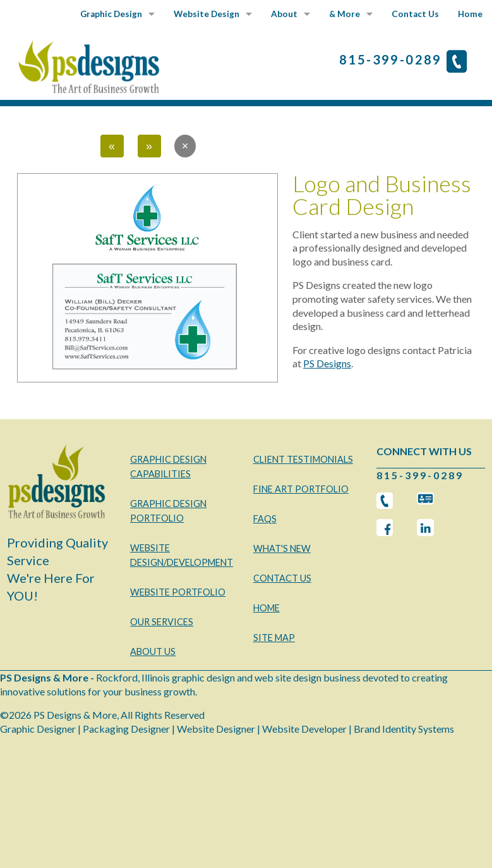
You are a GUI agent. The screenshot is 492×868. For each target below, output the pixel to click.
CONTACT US (282, 578)
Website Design (207, 14)
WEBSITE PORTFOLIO (178, 592)
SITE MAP (274, 638)
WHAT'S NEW (282, 548)
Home (470, 14)
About (284, 14)
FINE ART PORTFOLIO (301, 489)
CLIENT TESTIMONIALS (303, 459)
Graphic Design (111, 14)
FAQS (265, 519)
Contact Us (415, 14)
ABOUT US (153, 651)
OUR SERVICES (162, 622)
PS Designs (327, 363)
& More (345, 14)
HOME (267, 608)
